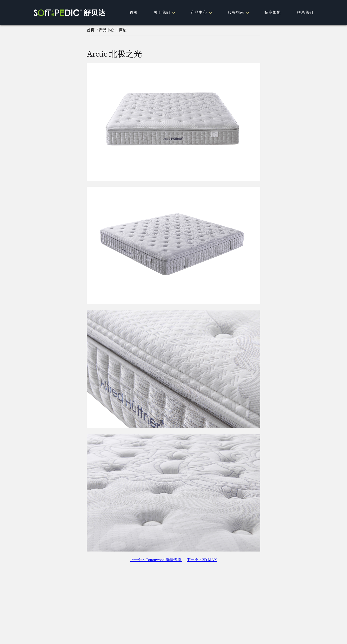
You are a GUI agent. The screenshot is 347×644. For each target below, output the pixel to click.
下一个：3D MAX (202, 560)
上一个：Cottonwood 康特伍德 (156, 560)
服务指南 (238, 12)
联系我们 (305, 12)
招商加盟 (273, 12)
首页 (134, 12)
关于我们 (164, 12)
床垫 (123, 30)
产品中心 (201, 12)
